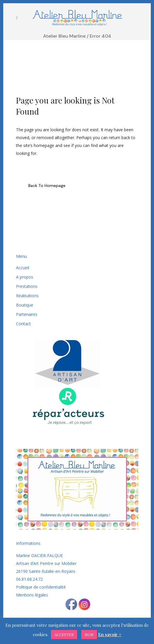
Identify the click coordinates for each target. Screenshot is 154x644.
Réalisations (27, 296)
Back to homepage (47, 185)
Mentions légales (32, 595)
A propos (25, 277)
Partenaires (27, 314)
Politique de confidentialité (41, 587)
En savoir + (110, 634)
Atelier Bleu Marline (64, 36)
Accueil (23, 268)
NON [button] (89, 635)
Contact (23, 324)
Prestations (27, 286)
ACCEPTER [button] (64, 635)
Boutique (25, 305)
